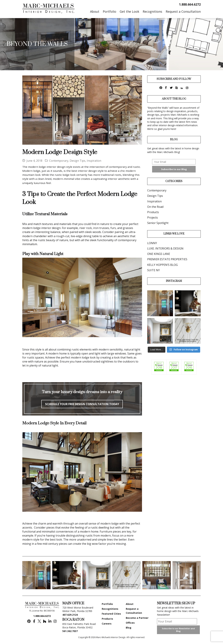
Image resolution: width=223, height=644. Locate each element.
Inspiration (94, 161)
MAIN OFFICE (73, 603)
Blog (129, 628)
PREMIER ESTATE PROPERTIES (167, 259)
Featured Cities (111, 614)
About (130, 604)
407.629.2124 (70, 615)
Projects (153, 218)
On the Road (155, 207)
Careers (107, 624)
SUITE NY (153, 270)
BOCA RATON (73, 620)
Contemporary (59, 161)
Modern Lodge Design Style (60, 152)
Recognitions (110, 609)
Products (153, 212)
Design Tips (78, 161)
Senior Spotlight (158, 223)
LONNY (152, 243)
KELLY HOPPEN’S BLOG (162, 265)
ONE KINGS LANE (159, 254)
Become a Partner (137, 618)
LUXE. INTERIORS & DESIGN (165, 248)
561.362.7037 (70, 631)
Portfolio (107, 604)
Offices (130, 623)
